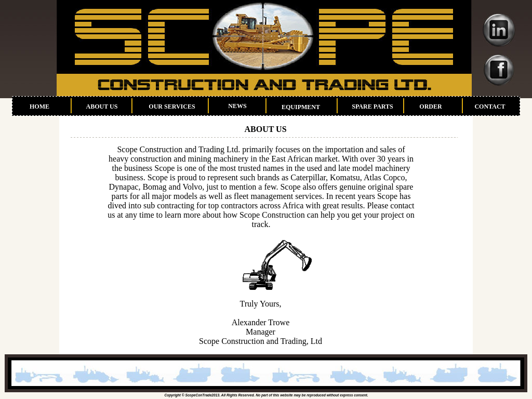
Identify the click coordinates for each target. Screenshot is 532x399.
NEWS (237, 106)
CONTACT (490, 107)
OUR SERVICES (172, 107)
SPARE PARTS (372, 107)
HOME (39, 107)
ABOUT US (102, 107)
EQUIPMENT (301, 107)
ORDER (430, 107)
